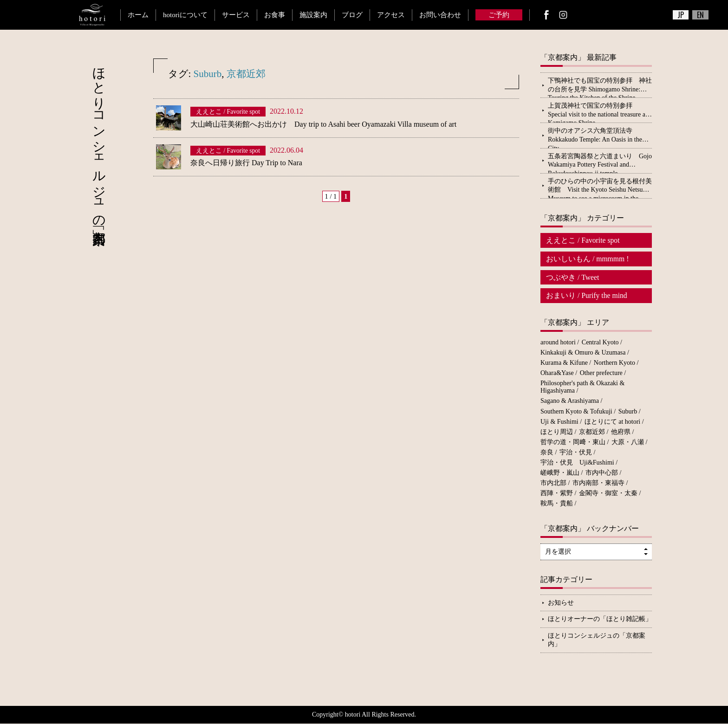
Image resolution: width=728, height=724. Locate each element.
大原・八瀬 (628, 443)
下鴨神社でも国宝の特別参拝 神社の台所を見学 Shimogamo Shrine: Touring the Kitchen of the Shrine (600, 87)
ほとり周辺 (557, 432)
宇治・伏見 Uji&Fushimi (577, 463)
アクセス (391, 15)
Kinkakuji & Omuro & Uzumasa (583, 353)
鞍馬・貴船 (557, 504)
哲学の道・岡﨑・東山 (573, 443)
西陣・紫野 (557, 494)
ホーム (138, 15)
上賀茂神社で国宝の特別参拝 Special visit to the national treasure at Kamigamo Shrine (598, 112)
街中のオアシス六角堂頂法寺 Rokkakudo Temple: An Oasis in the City (595, 137)
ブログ (352, 15)
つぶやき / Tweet (573, 277)
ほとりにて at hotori (613, 422)
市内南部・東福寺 (598, 483)
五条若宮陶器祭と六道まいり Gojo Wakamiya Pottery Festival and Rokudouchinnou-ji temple (600, 163)
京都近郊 (246, 74)
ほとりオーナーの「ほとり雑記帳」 (600, 619)
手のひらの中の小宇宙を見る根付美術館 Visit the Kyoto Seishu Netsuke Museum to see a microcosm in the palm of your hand (600, 188)
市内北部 (553, 483)
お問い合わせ (440, 15)
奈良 (547, 453)
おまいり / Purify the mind (587, 296)
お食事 (275, 15)
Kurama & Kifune (564, 363)
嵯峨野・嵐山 (560, 473)
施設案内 (313, 15)
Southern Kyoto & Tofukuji (576, 412)
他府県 (621, 432)
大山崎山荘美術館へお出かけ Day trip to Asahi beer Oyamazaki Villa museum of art (323, 124)
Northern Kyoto (614, 363)
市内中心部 (602, 473)
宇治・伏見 (576, 453)
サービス (236, 15)
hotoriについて (185, 15)
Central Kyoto (600, 343)
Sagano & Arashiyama (570, 402)
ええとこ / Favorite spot (583, 240)
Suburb (208, 74)
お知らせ (561, 603)
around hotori (558, 343)
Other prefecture (601, 373)
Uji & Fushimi (559, 422)
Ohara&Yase (557, 373)
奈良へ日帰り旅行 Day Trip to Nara (246, 163)
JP (681, 15)
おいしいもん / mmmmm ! (588, 259)
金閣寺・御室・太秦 (608, 494)
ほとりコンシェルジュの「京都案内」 (597, 640)
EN (700, 15)
